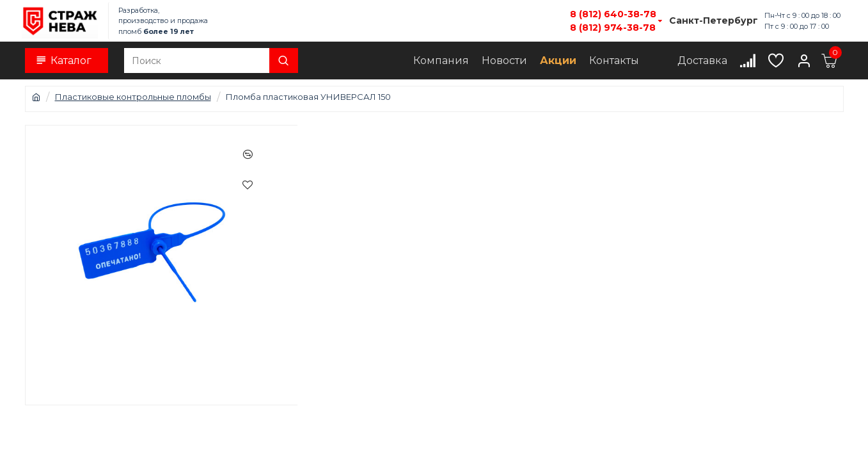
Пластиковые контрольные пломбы (133, 97)
